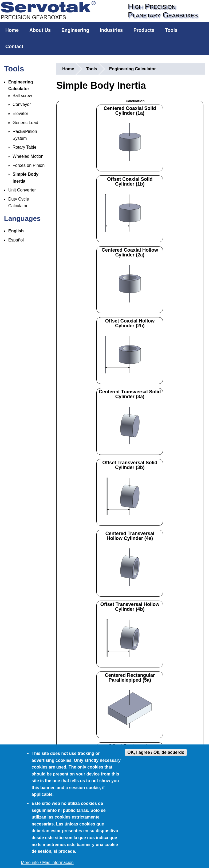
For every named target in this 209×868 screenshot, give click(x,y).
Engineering (75, 30)
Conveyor (22, 104)
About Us (40, 30)
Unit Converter (22, 190)
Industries (111, 30)
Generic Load (25, 123)
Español (16, 240)
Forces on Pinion (29, 165)
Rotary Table (25, 147)
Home (12, 30)
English (16, 231)
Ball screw (22, 96)
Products (144, 30)
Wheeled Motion (28, 156)
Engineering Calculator (133, 69)
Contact (14, 47)
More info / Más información (47, 863)
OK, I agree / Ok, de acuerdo (156, 752)
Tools (171, 30)
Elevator (20, 114)
